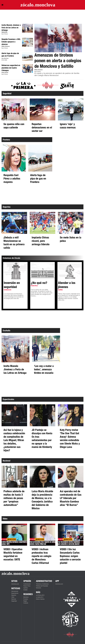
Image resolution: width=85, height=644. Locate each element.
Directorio (38, 588)
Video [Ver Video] (13, 597)
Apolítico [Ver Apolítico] (26, 588)
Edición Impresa (40, 599)
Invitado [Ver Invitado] (25, 590)
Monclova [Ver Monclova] (26, 597)
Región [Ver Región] (25, 601)
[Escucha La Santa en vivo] (70, 620)
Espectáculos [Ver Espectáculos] (15, 593)
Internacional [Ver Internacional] (15, 591)
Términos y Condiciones (42, 584)
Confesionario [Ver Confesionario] (27, 584)
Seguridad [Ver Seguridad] (14, 601)
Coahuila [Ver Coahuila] (26, 603)
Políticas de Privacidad (42, 586)
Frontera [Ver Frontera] (26, 599)
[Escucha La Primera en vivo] (70, 599)
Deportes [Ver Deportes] (14, 595)
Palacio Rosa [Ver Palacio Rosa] (27, 586)
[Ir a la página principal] (38, 5)
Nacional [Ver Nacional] (14, 599)
